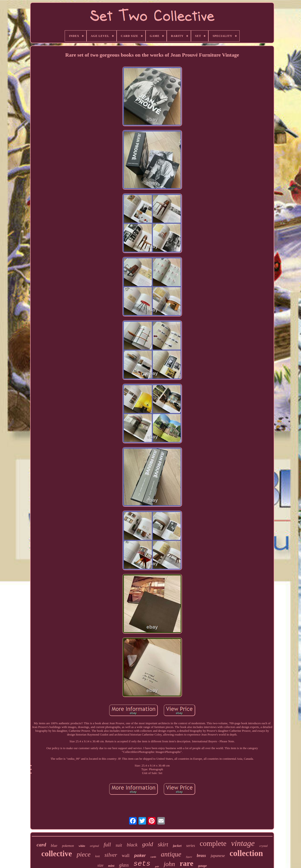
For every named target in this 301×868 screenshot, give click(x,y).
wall (126, 855)
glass (124, 865)
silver (111, 855)
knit (98, 856)
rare (186, 863)
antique (171, 854)
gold (147, 844)
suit (119, 845)
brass (201, 856)
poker (140, 856)
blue (54, 846)
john (169, 864)
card (41, 845)
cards (153, 857)
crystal (263, 846)
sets (142, 864)
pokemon (68, 846)
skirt (163, 844)
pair (157, 866)
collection (246, 853)
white (82, 846)
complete (213, 843)
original (94, 846)
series (191, 846)
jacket (177, 846)
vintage (243, 843)
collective (57, 854)
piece (84, 854)
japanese (218, 856)
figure (189, 857)
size (100, 865)
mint (111, 866)
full (107, 845)
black (132, 845)
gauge (202, 866)
